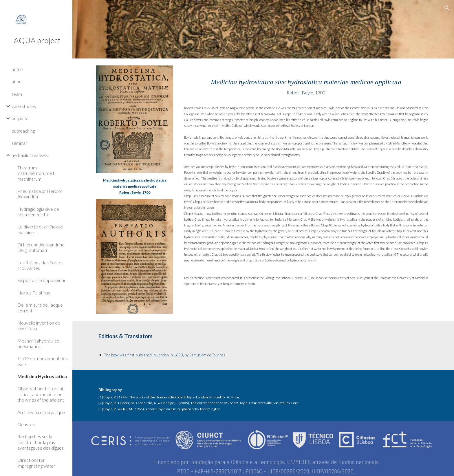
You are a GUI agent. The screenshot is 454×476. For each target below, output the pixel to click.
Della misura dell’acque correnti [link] (40, 307)
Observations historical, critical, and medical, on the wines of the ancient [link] (41, 394)
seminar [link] (19, 143)
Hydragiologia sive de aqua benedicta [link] (38, 212)
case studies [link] (24, 106)
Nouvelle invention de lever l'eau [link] (39, 325)
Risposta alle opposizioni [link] (41, 280)
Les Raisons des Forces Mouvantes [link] (40, 265)
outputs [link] (19, 118)
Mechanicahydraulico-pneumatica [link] (39, 343)
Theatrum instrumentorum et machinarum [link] (36, 173)
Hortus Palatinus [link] (34, 293)
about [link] (17, 82)
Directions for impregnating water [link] (36, 463)
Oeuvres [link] (26, 424)
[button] (447, 8)
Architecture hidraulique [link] (41, 412)
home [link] (17, 69)
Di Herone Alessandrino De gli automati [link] (41, 247)
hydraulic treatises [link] (30, 155)
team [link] (17, 94)
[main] (135, 186)
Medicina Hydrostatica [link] (42, 376)
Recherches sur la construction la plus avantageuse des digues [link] (41, 442)
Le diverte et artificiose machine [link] (40, 229)
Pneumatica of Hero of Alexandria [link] (40, 194)
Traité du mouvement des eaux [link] (43, 361)
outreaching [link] (23, 131)
